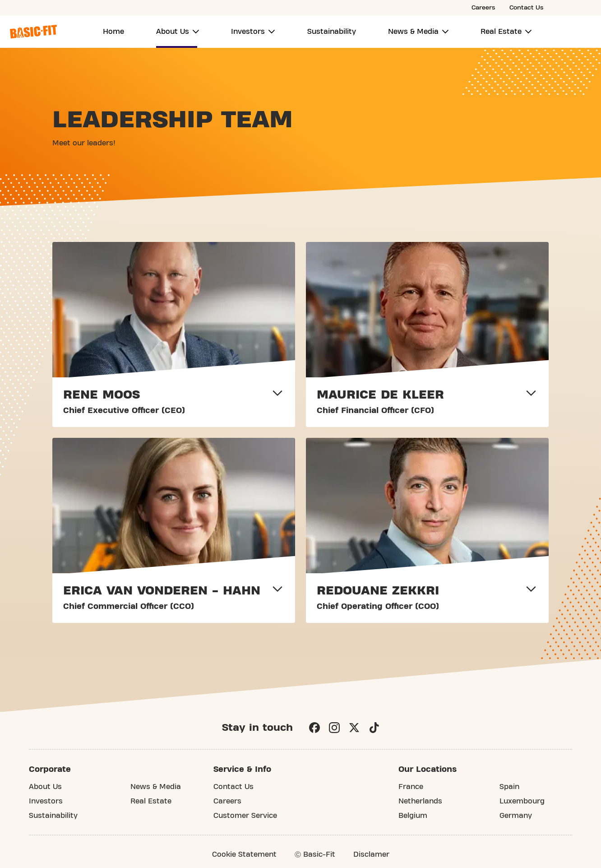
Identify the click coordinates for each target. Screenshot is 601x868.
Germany (516, 816)
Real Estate (501, 32)
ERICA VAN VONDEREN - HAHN (162, 591)
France (411, 787)
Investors (248, 32)
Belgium (413, 816)
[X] (354, 728)
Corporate (50, 769)
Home (113, 32)
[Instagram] (334, 728)
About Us (173, 32)
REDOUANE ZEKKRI (378, 591)
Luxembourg (522, 801)
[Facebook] (314, 728)
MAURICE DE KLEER (380, 395)
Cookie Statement (244, 854)
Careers (483, 8)
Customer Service (245, 816)
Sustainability (332, 32)
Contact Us (526, 8)
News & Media (413, 32)
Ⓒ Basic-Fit (315, 854)
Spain (509, 787)
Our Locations (428, 769)
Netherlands (420, 801)
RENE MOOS (102, 395)
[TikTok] (374, 728)
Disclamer (371, 854)
